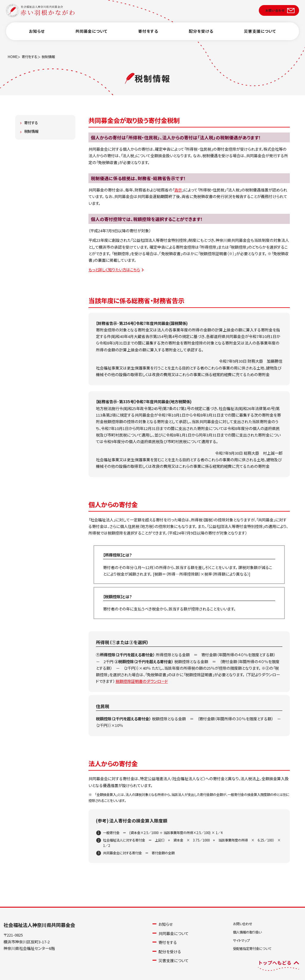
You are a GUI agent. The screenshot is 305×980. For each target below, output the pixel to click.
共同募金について (91, 37)
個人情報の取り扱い (247, 932)
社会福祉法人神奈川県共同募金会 (39, 925)
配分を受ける (201, 37)
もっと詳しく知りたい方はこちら (114, 270)
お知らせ (37, 37)
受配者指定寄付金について (252, 948)
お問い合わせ (243, 924)
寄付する (31, 123)
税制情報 (31, 131)
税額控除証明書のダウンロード (142, 681)
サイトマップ (241, 940)
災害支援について (260, 37)
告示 (178, 190)
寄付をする (148, 37)
